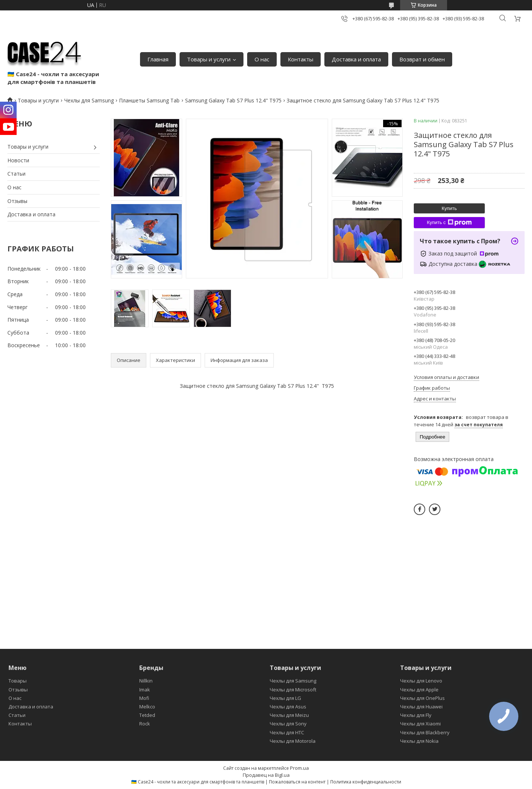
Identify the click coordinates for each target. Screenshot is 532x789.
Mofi (144, 698)
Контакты (301, 59)
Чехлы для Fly (416, 715)
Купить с (449, 223)
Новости (18, 160)
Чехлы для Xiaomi (420, 724)
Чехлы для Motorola (293, 741)
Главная (158, 59)
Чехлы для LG (285, 698)
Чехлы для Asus (288, 707)
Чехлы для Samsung (89, 100)
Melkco (147, 707)
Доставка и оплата (356, 59)
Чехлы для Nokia (419, 741)
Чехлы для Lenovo (421, 681)
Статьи (16, 174)
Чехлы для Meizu (289, 715)
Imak (145, 690)
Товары (18, 681)
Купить (449, 208)
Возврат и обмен (422, 59)
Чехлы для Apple (419, 690)
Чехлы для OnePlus (422, 698)
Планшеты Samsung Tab (149, 100)
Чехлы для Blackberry (425, 732)
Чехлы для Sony (288, 724)
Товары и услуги (209, 59)
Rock (145, 724)
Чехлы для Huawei (421, 707)
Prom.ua (299, 768)
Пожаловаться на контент (297, 782)
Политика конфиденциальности (366, 782)
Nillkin (146, 681)
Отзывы (17, 201)
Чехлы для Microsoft (293, 690)
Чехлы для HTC (287, 732)
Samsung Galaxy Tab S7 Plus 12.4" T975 (233, 100)
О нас (262, 59)
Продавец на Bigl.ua (266, 775)
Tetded (147, 715)
